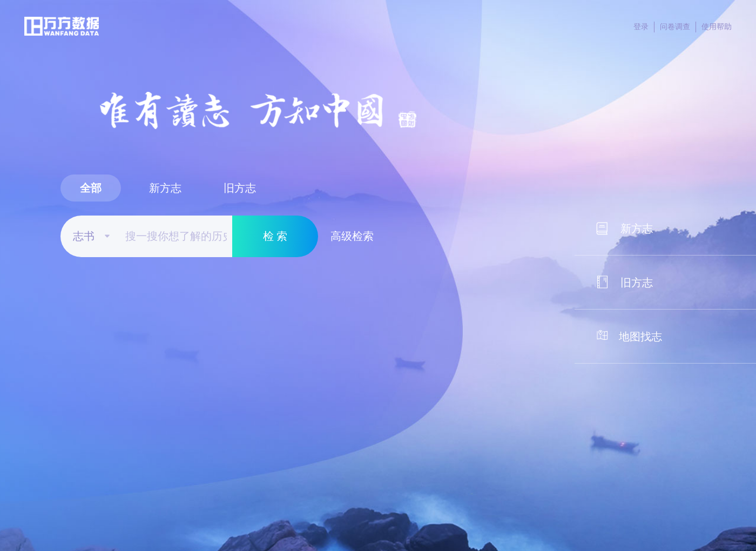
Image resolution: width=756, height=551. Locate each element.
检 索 (275, 236)
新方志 (165, 188)
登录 (644, 27)
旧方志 (240, 188)
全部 (91, 188)
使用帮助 (717, 27)
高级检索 (352, 236)
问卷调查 (678, 27)
